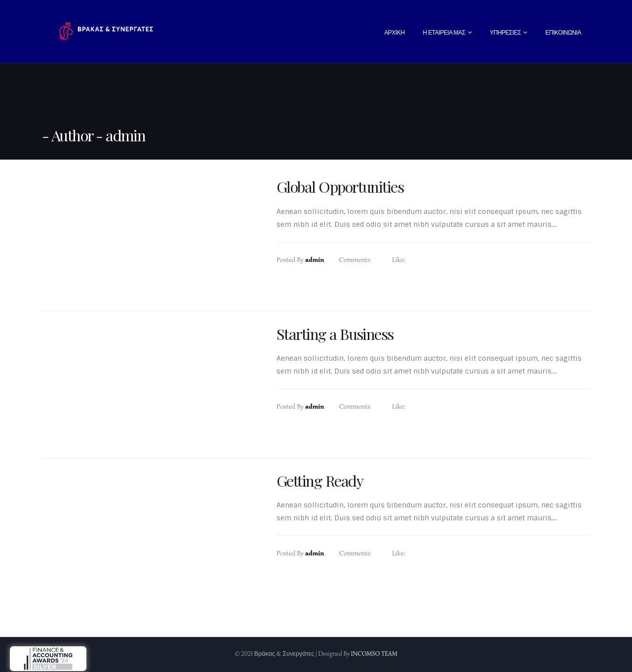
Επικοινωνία (563, 33)
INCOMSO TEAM (374, 654)
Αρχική (394, 33)
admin (315, 260)
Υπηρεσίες (505, 33)
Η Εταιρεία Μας (444, 33)
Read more (312, 292)
